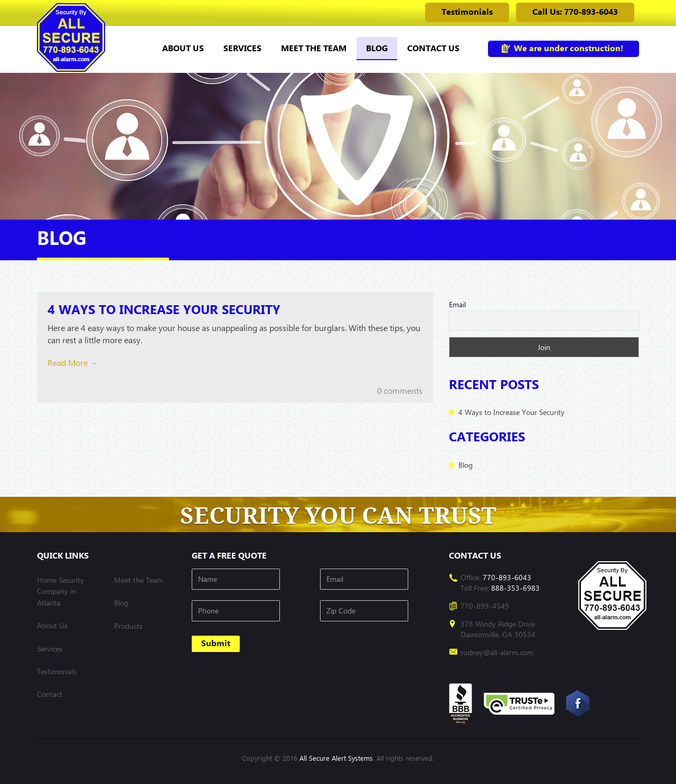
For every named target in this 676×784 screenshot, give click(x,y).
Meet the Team (314, 48)
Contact (50, 694)
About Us (183, 48)
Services (242, 48)
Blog (377, 48)
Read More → (73, 363)
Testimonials (467, 12)
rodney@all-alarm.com (497, 652)
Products (128, 626)
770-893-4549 (485, 606)
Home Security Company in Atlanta (60, 591)
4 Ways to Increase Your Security (164, 310)
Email (457, 304)
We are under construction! (569, 48)
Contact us (433, 48)
